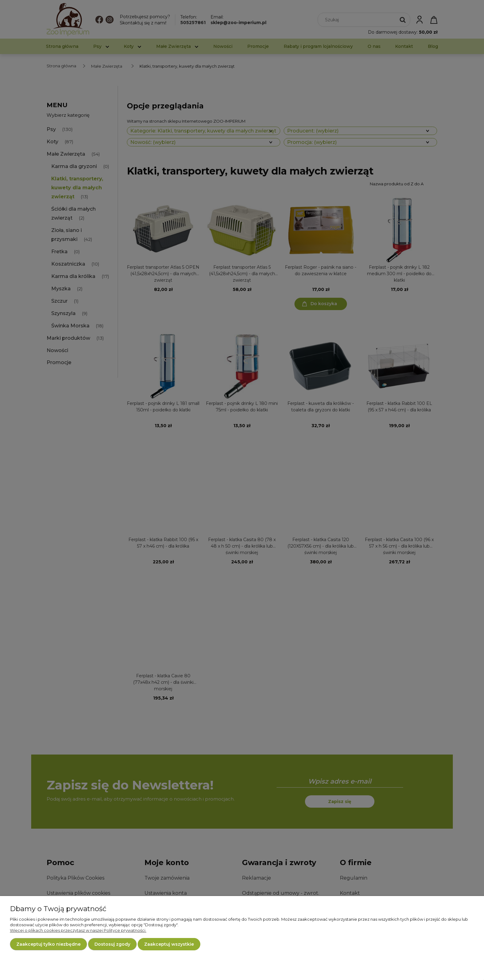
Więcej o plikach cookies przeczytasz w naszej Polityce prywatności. (78, 930)
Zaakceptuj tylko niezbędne (48, 944)
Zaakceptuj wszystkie (169, 944)
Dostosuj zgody (112, 944)
